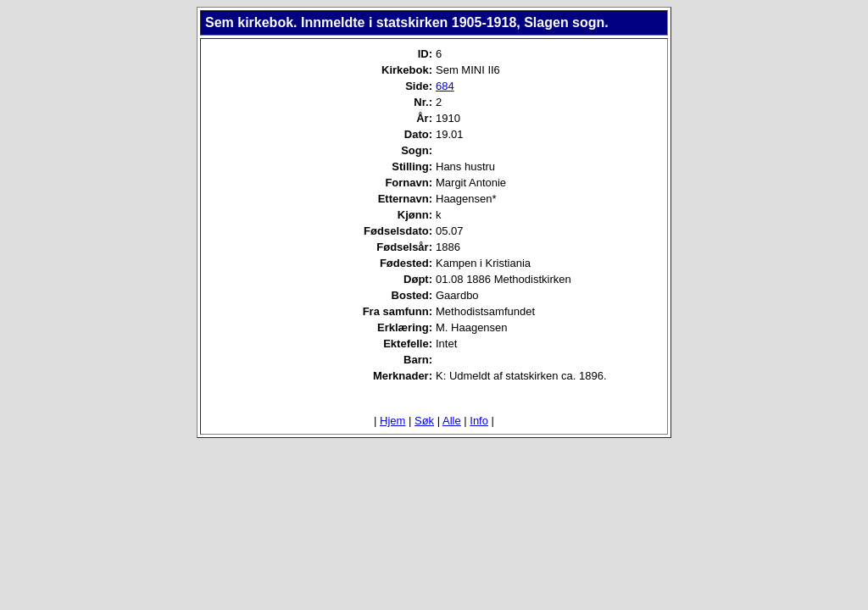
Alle (452, 421)
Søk (424, 421)
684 (445, 86)
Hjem (392, 421)
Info (479, 421)
